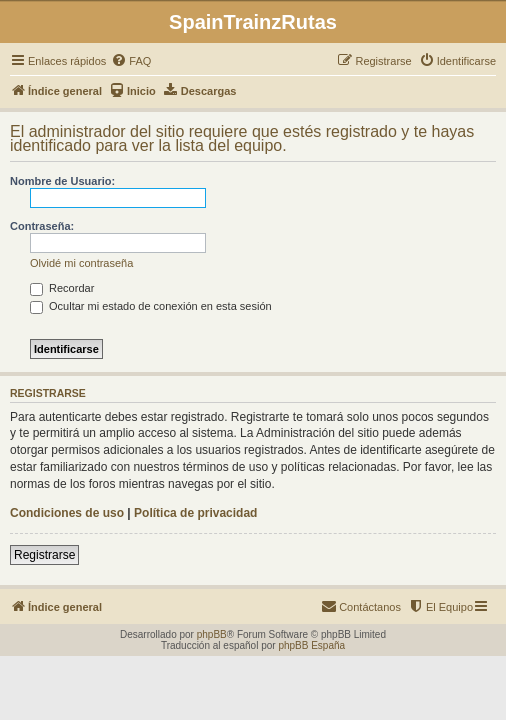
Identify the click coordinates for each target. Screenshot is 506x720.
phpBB (212, 634)
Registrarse (44, 555)
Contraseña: (42, 226)
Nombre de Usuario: (62, 181)
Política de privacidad (195, 513)
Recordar (62, 288)
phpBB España (311, 645)
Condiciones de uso (67, 513)
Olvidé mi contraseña (81, 263)
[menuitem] (131, 61)
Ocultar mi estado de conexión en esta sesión (151, 306)
